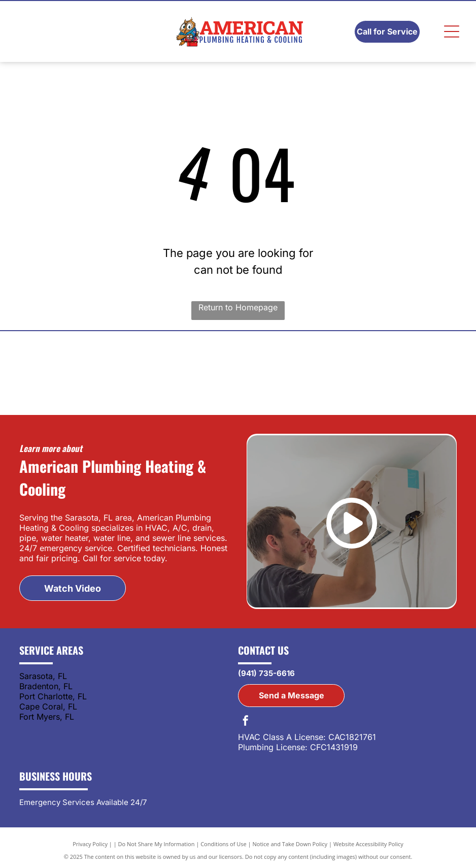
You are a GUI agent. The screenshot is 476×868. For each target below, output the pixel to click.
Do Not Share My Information (157, 844)
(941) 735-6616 (266, 673)
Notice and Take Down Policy (290, 844)
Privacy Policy (90, 844)
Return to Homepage (238, 307)
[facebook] (246, 722)
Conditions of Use (224, 844)
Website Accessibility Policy (368, 844)
